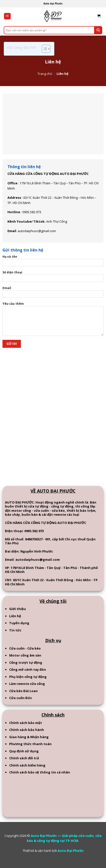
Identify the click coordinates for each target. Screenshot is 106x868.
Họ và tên (53, 262)
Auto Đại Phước (71, 851)
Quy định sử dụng (24, 751)
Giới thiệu (18, 609)
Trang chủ (45, 74)
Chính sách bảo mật (26, 723)
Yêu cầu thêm (53, 320)
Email (53, 293)
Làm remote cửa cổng (27, 684)
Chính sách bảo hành (27, 730)
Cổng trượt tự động (26, 663)
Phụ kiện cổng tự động (28, 677)
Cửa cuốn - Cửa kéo (25, 648)
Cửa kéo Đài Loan (23, 691)
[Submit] (98, 30)
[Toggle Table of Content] (44, 49)
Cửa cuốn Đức (21, 698)
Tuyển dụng (19, 623)
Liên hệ (15, 616)
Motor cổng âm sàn (25, 655)
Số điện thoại (53, 278)
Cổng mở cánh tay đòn (28, 669)
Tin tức (15, 630)
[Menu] (7, 16)
